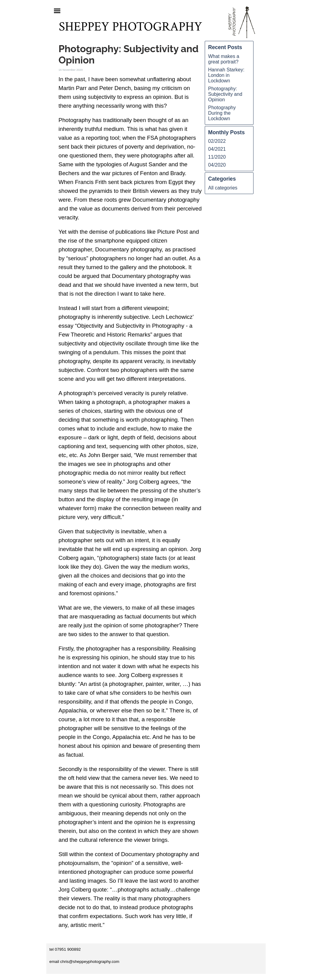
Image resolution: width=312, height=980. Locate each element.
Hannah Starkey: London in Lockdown (226, 75)
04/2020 (217, 165)
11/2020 (217, 157)
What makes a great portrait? (224, 59)
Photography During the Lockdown (222, 113)
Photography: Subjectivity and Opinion (225, 94)
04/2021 (217, 149)
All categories (223, 188)
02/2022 (217, 141)
